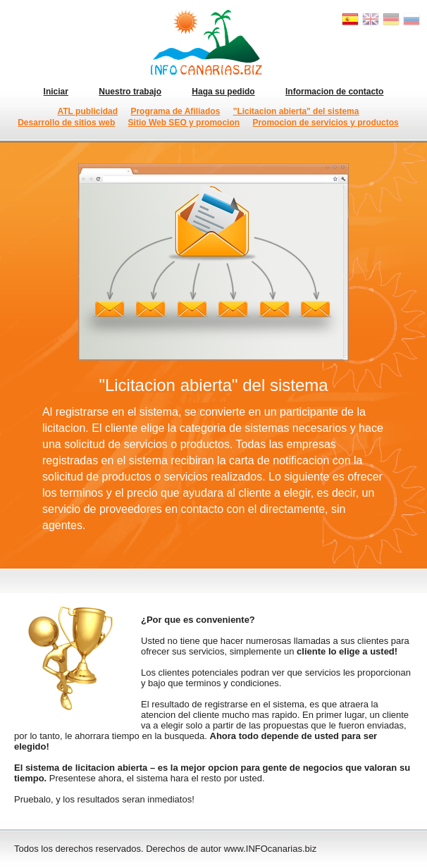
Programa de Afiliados (175, 111)
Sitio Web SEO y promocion (184, 123)
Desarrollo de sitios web (66, 123)
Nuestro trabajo (130, 92)
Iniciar (56, 92)
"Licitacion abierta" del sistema (296, 111)
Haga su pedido (223, 92)
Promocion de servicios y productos (325, 123)
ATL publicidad (88, 111)
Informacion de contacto (334, 92)
